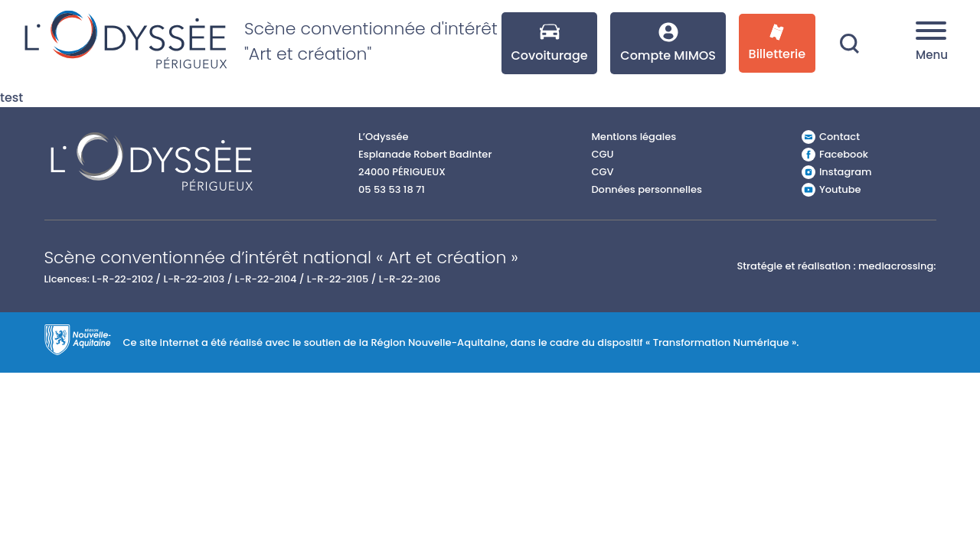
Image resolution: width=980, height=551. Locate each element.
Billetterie (777, 43)
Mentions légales (634, 137)
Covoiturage (549, 43)
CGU (602, 154)
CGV (602, 172)
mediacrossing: (897, 266)
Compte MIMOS (668, 43)
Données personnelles (647, 189)
